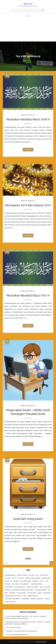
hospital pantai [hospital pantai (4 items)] (46, 578)
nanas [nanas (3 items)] (41, 587)
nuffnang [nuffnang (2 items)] (8, 590)
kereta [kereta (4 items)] (42, 581)
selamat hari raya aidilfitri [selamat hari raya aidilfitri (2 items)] (12, 599)
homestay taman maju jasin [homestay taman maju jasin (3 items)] (33, 578)
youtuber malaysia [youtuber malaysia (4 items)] (10, 602)
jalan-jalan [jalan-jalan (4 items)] (16, 581)
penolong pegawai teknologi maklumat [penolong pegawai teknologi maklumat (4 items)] (23, 590)
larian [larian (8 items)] (17, 584)
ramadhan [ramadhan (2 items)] (12, 593)
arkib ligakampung (28, 115)
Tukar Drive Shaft (16, 627)
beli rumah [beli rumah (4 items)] (31, 575)
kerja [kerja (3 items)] (47, 581)
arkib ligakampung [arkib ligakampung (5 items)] (10, 575)
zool (31, 124)
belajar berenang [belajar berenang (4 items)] (22, 575)
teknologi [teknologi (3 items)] (33, 599)
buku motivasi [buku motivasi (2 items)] (44, 575)
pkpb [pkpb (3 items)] (6, 593)
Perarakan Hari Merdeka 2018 (19, 635)
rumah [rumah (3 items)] (40, 593)
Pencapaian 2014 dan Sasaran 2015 (28, 205)
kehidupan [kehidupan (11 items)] (35, 581)
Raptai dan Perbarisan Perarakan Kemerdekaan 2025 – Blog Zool (24, 622)
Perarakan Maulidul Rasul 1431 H (28, 295)
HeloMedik (9, 631)
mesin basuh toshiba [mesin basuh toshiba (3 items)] (32, 587)
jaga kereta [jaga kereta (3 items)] (8, 581)
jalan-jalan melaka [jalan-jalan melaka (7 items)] (26, 581)
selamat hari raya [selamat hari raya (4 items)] (33, 596)
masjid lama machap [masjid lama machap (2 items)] (36, 584)
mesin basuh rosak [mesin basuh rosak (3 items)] (20, 587)
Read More (28, 150)
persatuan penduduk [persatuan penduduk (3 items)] (41, 590)
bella (7, 627)
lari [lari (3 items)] (13, 584)
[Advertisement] (28, 30)
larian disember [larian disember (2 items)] (25, 584)
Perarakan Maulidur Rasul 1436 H (28, 119)
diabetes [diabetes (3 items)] (15, 578)
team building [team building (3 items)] (25, 599)
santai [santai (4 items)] (24, 596)
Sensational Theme (41, 642)
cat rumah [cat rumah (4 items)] (8, 578)
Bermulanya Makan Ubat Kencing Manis (26, 631)
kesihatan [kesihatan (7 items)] (8, 584)
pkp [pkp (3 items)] (49, 590)
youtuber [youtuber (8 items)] (47, 599)
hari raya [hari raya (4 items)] (21, 578)
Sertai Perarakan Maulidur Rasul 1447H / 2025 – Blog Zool (22, 616)
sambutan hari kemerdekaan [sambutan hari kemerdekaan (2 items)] (13, 596)
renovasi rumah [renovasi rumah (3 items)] (21, 593)
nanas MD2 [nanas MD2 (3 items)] (47, 587)
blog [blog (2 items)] (37, 575)
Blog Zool (28, 4)
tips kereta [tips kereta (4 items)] (40, 599)
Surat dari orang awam (28, 519)
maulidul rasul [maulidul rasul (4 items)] (9, 587)
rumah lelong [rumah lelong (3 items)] (47, 593)
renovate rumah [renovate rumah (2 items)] (32, 593)
